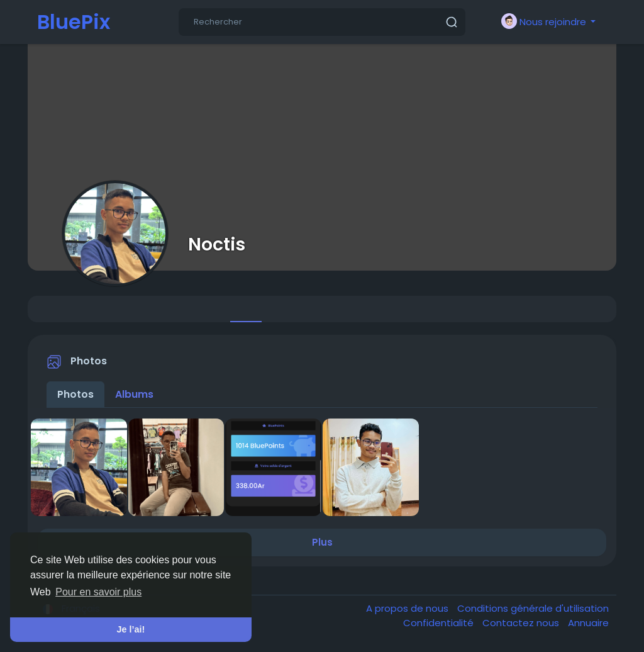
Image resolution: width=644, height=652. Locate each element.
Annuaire (588, 623)
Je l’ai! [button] (131, 629)
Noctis (217, 244)
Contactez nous (522, 623)
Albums (134, 394)
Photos (75, 394)
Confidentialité (440, 623)
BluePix (74, 22)
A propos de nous (408, 608)
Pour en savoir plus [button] (98, 592)
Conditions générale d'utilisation (533, 608)
